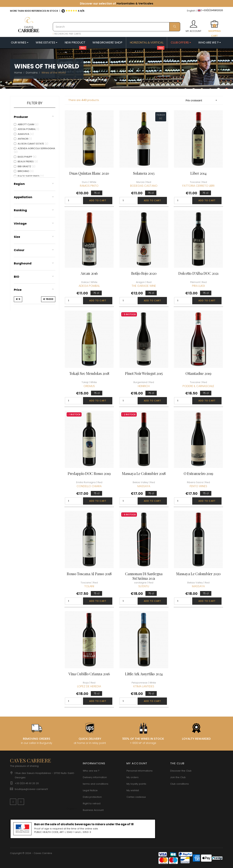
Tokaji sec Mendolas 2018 (89, 373)
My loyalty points (136, 784)
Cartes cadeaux (136, 797)
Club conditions (179, 784)
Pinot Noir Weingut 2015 (144, 373)
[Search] (116, 27)
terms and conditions (96, 784)
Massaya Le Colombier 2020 (198, 574)
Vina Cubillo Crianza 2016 (89, 674)
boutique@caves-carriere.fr (31, 789)
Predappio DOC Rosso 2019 (89, 473)
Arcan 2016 (89, 273)
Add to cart (98, 200)
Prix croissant (203, 100)
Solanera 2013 (144, 173)
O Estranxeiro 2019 (198, 473)
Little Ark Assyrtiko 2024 (144, 674)
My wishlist (133, 790)
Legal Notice (90, 790)
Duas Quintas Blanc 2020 (89, 173)
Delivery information (95, 777)
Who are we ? (91, 771)
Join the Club (178, 777)
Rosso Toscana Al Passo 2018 (89, 574)
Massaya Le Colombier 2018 (144, 473)
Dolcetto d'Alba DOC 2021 (198, 273)
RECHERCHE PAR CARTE (67, 34)
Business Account (93, 810)
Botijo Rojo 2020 (144, 273)
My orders (133, 777)
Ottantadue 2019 (198, 373)
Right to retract (92, 803)
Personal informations (140, 771)
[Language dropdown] (192, 11)
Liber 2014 (198, 173)
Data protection (92, 797)
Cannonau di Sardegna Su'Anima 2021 (144, 576)
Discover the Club (181, 771)
